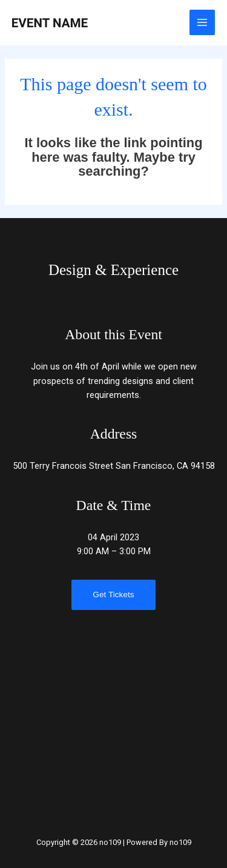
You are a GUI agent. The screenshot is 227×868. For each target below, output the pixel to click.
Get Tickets (113, 595)
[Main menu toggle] (202, 22)
